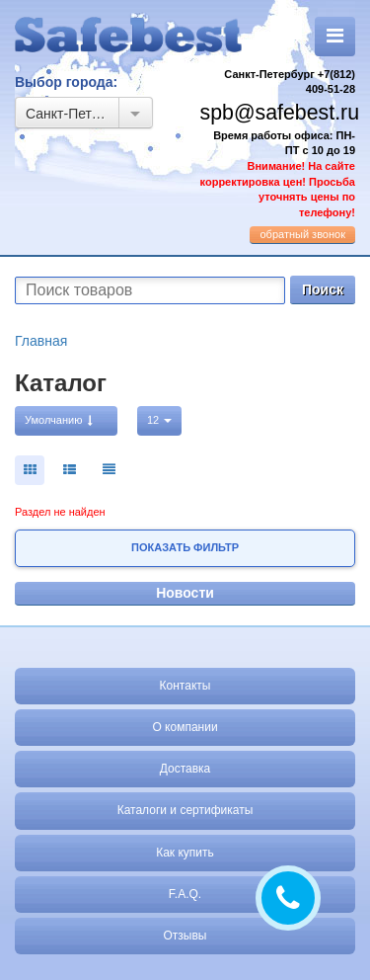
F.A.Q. (185, 894)
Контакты (185, 686)
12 (159, 420)
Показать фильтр (185, 547)
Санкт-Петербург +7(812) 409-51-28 (290, 82)
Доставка (185, 769)
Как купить (185, 853)
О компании (185, 727)
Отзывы (185, 936)
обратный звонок (302, 234)
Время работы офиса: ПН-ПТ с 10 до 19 (278, 174)
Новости (185, 593)
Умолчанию (59, 420)
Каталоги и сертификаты (185, 810)
